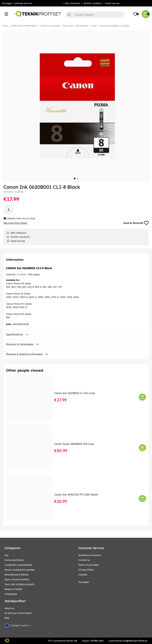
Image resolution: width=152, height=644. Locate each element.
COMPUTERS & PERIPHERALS (24, 26)
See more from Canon (15, 223)
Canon (94, 26)
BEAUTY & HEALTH (13, 589)
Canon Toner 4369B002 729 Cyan (74, 444)
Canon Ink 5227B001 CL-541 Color (75, 393)
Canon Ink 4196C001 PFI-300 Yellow (76, 495)
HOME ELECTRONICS (14, 560)
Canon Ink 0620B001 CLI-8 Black (115, 26)
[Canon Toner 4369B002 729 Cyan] (31, 448)
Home (5, 26)
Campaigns (11, 594)
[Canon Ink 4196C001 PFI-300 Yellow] (31, 499)
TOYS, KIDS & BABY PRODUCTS (19, 584)
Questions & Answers (90, 555)
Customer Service (23, 3)
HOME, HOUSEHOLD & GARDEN (20, 570)
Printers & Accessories (50, 26)
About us (9, 608)
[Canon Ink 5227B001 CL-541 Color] (31, 397)
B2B (7, 618)
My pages (7, 3)
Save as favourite (136, 223)
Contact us (84, 560)
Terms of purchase (89, 565)
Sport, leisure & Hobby (17, 579)
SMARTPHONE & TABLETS (17, 575)
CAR (7, 555)
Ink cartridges (82, 26)
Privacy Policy (86, 570)
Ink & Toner (68, 26)
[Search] (95, 15)
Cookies (83, 575)
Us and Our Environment (18, 613)
